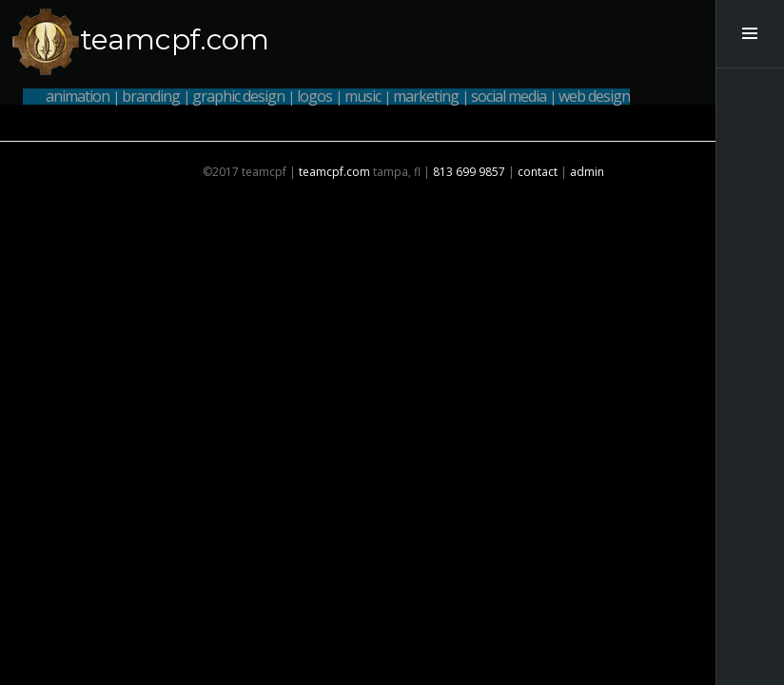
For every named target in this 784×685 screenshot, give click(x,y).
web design (594, 96)
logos (314, 96)
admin (587, 172)
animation (78, 96)
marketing (426, 96)
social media (509, 96)
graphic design (238, 96)
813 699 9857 (469, 172)
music (363, 96)
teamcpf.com (175, 39)
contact (538, 172)
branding (151, 96)
